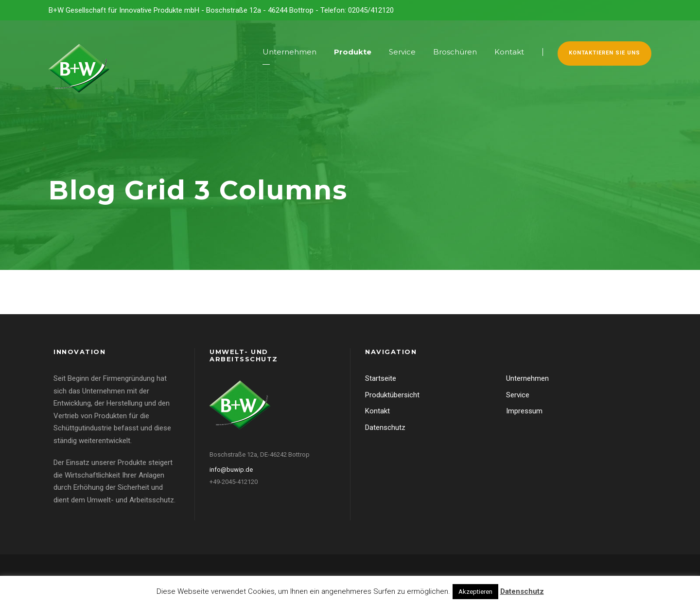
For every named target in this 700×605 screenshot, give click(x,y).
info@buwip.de (231, 470)
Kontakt (509, 52)
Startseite (381, 378)
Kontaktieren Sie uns (604, 53)
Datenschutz (385, 427)
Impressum (524, 411)
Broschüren (455, 52)
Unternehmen (289, 52)
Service (402, 52)
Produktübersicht (392, 395)
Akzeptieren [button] (475, 592)
